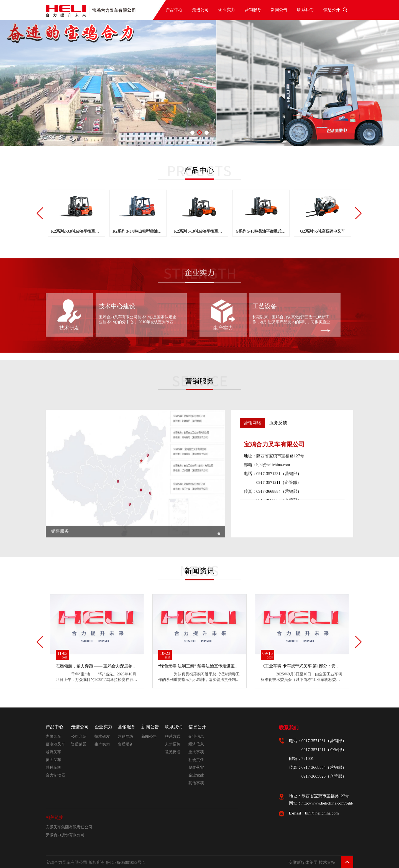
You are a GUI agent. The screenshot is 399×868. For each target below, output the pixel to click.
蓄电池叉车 (55, 744)
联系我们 (305, 10)
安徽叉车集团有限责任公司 (69, 827)
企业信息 (196, 736)
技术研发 (69, 250)
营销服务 (253, 10)
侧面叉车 (53, 760)
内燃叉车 (53, 736)
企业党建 (196, 775)
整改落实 (196, 768)
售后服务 (126, 744)
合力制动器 (55, 775)
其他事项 (196, 783)
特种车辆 (53, 768)
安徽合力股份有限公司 (65, 835)
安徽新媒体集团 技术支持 (312, 862)
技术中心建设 (117, 228)
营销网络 (126, 736)
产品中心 (174, 10)
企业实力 (227, 10)
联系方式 (173, 736)
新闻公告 (279, 10)
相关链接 (55, 817)
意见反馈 (173, 752)
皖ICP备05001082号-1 (126, 862)
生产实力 (223, 250)
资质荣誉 (79, 744)
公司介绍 (79, 736)
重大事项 (196, 752)
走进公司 (200, 10)
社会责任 (196, 760)
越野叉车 (53, 752)
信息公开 (332, 10)
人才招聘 (173, 744)
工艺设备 (265, 228)
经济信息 (196, 744)
